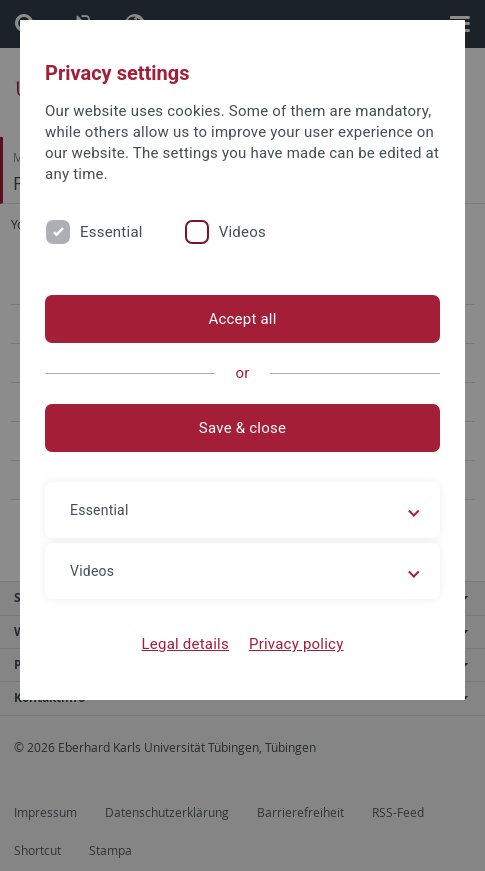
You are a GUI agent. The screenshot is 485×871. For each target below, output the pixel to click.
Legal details (185, 644)
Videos (242, 232)
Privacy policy (296, 644)
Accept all (242, 319)
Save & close (242, 428)
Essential (111, 232)
